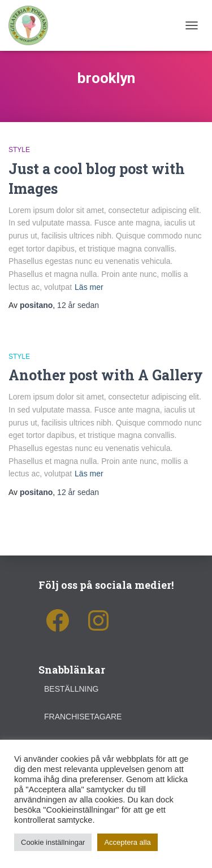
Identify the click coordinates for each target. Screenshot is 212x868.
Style (19, 150)
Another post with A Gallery (106, 375)
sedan (78, 305)
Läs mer (89, 287)
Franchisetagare (83, 717)
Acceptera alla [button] (127, 842)
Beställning (71, 689)
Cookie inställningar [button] (53, 842)
